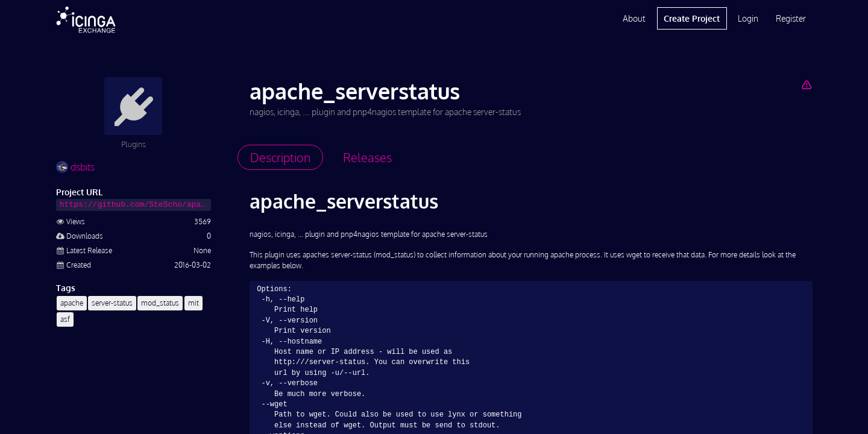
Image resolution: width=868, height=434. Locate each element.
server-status (112, 303)
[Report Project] (806, 84)
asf (65, 319)
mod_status (160, 303)
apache (72, 303)
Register (791, 18)
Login (748, 18)
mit (193, 303)
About (634, 18)
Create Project (692, 18)
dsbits (75, 167)
